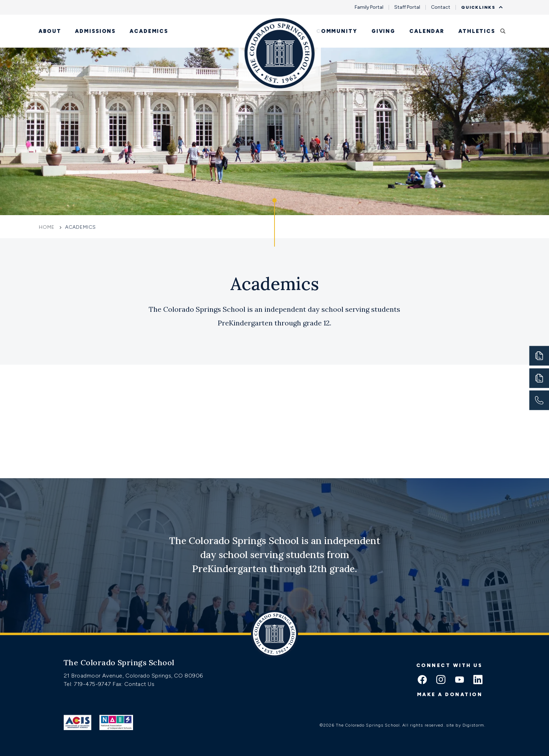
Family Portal (369, 7)
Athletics (477, 31)
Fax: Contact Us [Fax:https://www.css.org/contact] (133, 684)
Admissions (95, 31)
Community (337, 31)
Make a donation (450, 695)
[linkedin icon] (478, 680)
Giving (383, 31)
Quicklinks (480, 7)
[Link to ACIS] (78, 722)
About (50, 31)
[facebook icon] (422, 680)
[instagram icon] (441, 680)
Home (48, 227)
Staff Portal (407, 7)
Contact (441, 7)
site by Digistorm (465, 725)
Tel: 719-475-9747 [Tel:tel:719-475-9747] (88, 684)
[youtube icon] (459, 680)
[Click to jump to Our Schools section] (274, 222)
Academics (149, 31)
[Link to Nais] (116, 722)
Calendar (427, 31)
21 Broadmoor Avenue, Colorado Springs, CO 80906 (133, 676)
